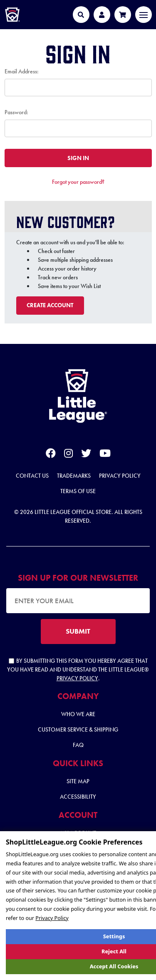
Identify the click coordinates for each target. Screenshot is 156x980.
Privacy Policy (120, 476)
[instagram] (68, 455)
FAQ (78, 745)
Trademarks (74, 476)
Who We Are (78, 714)
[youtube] (105, 455)
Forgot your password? (78, 182)
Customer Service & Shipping (78, 729)
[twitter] (86, 455)
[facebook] (51, 455)
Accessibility (78, 797)
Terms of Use (78, 491)
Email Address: (22, 71)
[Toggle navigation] (144, 15)
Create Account (50, 305)
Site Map (78, 781)
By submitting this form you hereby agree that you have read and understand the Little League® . (78, 669)
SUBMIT (78, 631)
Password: (16, 112)
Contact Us (32, 476)
